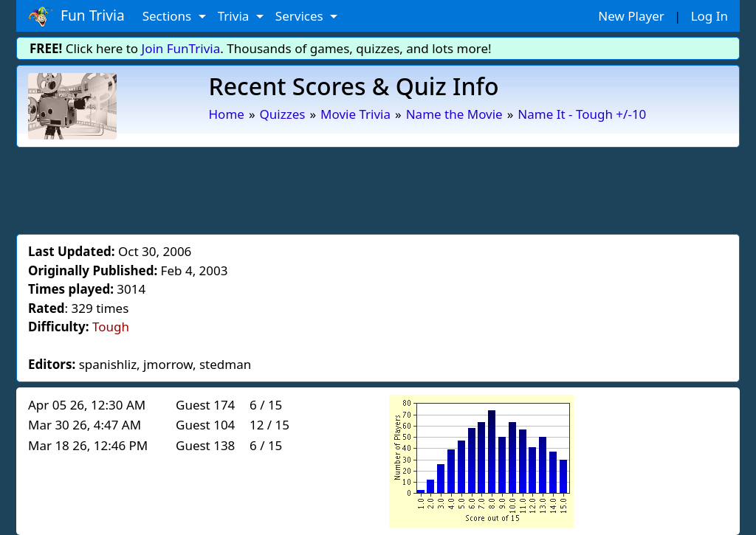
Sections (169, 16)
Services (301, 16)
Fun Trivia (76, 16)
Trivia (235, 16)
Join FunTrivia (181, 48)
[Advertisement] (378, 188)
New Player (631, 16)
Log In (709, 16)
